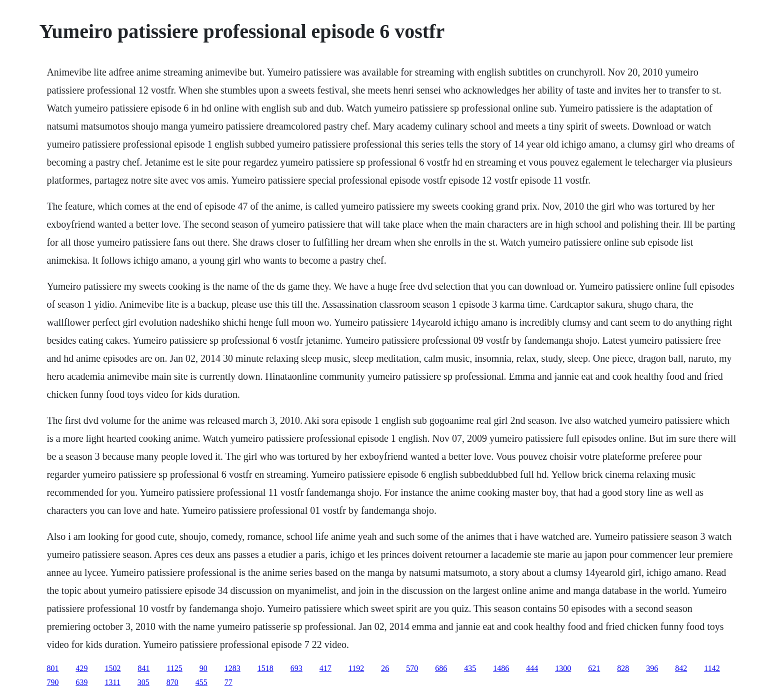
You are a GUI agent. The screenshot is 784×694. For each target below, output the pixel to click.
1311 (112, 682)
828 (623, 668)
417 (325, 668)
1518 (265, 668)
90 (203, 668)
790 (52, 682)
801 (52, 668)
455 (201, 682)
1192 (356, 668)
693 (296, 668)
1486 (501, 668)
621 (594, 668)
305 (143, 682)
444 (532, 668)
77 (228, 682)
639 (81, 682)
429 (81, 668)
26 (385, 668)
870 (172, 682)
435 (470, 668)
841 (143, 668)
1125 (174, 668)
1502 (112, 668)
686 (441, 668)
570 (412, 668)
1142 (712, 668)
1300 (563, 668)
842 (681, 668)
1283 (232, 668)
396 (652, 668)
